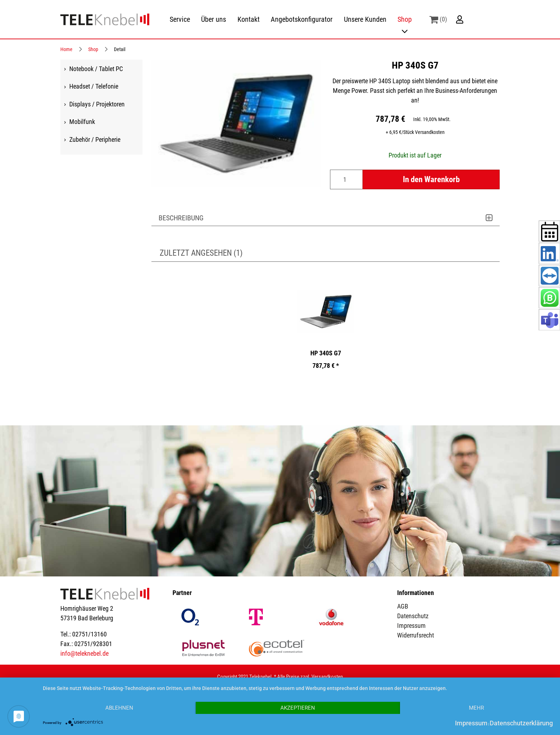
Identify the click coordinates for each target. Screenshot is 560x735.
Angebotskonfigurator (302, 19)
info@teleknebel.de (84, 653)
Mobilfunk (82, 122)
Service (180, 19)
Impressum (411, 626)
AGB (403, 606)
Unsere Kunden (365, 19)
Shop (405, 19)
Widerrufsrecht (416, 635)
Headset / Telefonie (94, 86)
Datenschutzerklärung (521, 723)
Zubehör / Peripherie (95, 139)
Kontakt (249, 19)
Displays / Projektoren (97, 104)
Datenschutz (413, 616)
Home (66, 49)
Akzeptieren (298, 708)
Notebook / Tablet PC (96, 68)
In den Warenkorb (431, 179)
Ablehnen (119, 708)
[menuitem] (180, 19)
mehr (476, 708)
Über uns (214, 19)
